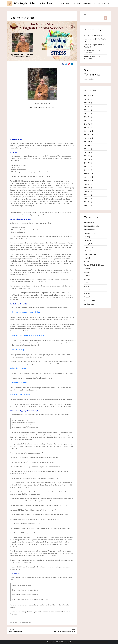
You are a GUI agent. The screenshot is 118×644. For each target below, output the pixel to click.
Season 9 (87, 297)
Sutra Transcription (90, 300)
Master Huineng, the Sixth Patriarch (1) (93, 57)
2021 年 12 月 (88, 131)
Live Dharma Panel (90, 254)
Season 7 (87, 290)
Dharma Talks (89, 3)
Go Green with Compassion (93, 35)
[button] (109, 3)
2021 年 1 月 (88, 170)
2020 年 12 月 (88, 174)
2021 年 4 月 (88, 159)
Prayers (77, 3)
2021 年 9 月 (88, 142)
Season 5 (87, 283)
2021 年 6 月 (88, 152)
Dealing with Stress (15, 622)
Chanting (87, 237)
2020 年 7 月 (88, 191)
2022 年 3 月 (88, 120)
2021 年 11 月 (88, 135)
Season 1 (87, 269)
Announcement (89, 222)
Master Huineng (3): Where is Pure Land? (94, 46)
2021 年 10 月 (88, 138)
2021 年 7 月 (88, 149)
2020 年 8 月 (88, 188)
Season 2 (87, 272)
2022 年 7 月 (88, 106)
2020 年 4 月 (88, 202)
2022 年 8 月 (88, 103)
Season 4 (31, 622)
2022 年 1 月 (88, 127)
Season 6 (87, 286)
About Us (102, 3)
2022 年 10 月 (88, 96)
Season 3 (87, 276)
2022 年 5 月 (88, 113)
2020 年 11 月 (88, 177)
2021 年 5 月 (88, 156)
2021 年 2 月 (88, 166)
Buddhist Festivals (90, 230)
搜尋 (85, 15)
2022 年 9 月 (88, 99)
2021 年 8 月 (88, 145)
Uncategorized (89, 304)
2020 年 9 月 (88, 184)
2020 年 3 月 (88, 205)
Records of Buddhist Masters (94, 265)
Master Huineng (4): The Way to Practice (95, 40)
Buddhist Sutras (89, 233)
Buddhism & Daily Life (91, 226)
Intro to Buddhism (90, 251)
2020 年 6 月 (88, 195)
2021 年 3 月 (88, 163)
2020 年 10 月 (88, 181)
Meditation (88, 258)
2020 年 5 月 (88, 198)
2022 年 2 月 (88, 124)
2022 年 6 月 (88, 110)
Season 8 (87, 293)
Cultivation (65, 3)
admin (14, 14)
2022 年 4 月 (88, 117)
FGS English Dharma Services (33, 3)
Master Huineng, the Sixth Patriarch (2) (93, 52)
